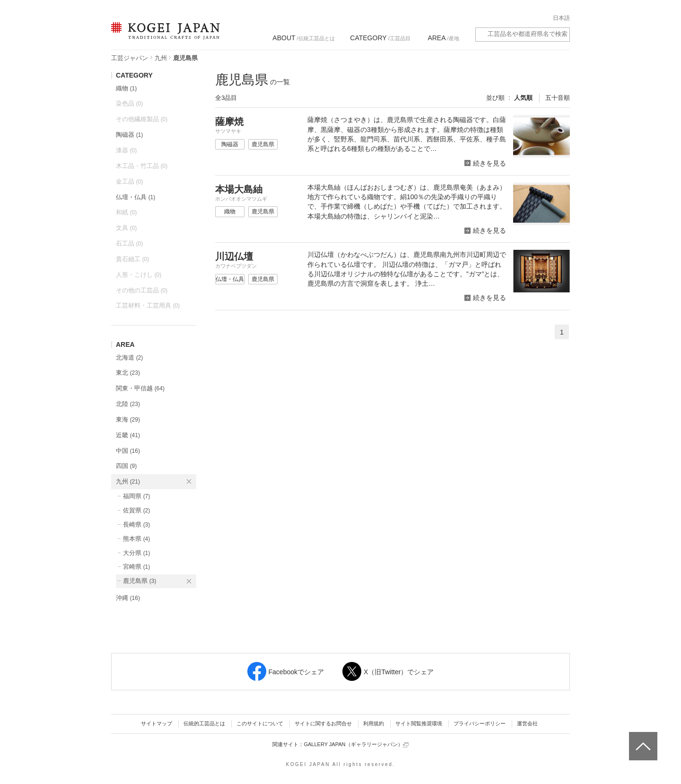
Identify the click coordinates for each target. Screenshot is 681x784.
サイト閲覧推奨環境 (419, 723)
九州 (161, 58)
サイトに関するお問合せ (323, 723)
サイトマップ (157, 723)
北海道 (129, 357)
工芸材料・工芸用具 (148, 305)
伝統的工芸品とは (204, 723)
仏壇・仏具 (135, 197)
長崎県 (136, 524)
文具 (126, 228)
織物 (126, 88)
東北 (128, 373)
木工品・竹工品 (142, 166)
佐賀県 (136, 510)
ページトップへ (642, 739)
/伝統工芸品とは (303, 38)
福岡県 (136, 496)
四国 (126, 466)
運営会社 (527, 723)
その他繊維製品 (142, 119)
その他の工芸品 (142, 290)
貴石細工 (132, 259)
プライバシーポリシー (480, 723)
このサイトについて (260, 723)
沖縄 (128, 598)
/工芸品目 (380, 38)
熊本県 (136, 539)
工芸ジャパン (130, 58)
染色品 (129, 103)
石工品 (129, 243)
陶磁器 (129, 135)
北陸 (128, 404)
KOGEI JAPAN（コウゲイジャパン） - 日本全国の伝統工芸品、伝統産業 (164, 37)
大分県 (136, 553)
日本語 (561, 18)
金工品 (129, 181)
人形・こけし (139, 275)
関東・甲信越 (140, 388)
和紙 (126, 212)
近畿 (128, 435)
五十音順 (558, 98)
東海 (128, 419)
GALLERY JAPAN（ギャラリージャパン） (356, 744)
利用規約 (374, 723)
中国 (128, 451)
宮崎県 (136, 567)
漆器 (126, 150)
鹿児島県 (140, 581)
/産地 (443, 38)
